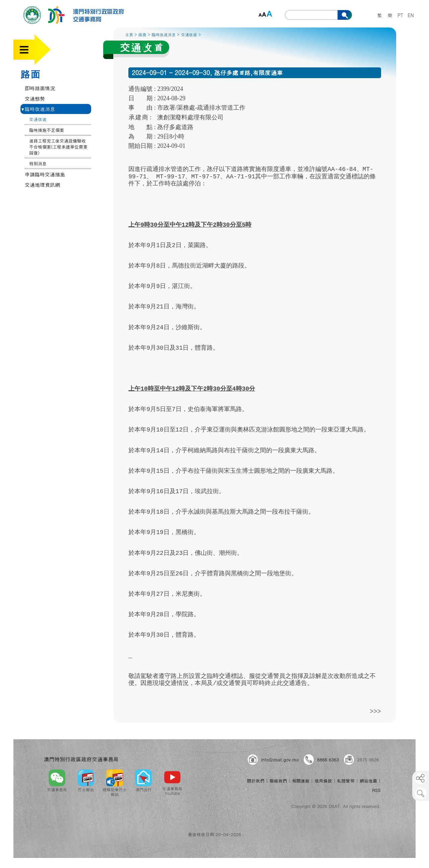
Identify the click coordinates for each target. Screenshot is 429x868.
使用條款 (323, 781)
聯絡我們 (278, 781)
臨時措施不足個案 (47, 130)
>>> (375, 711)
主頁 (129, 34)
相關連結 (301, 781)
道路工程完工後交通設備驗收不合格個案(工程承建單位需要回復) (58, 147)
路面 (30, 74)
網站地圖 (368, 781)
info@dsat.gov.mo (280, 760)
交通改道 (38, 119)
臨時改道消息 (38, 109)
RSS (376, 790)
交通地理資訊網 (42, 185)
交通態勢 (35, 98)
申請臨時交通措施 (45, 174)
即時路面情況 (40, 88)
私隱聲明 (346, 781)
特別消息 (38, 163)
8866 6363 (328, 760)
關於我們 (256, 781)
